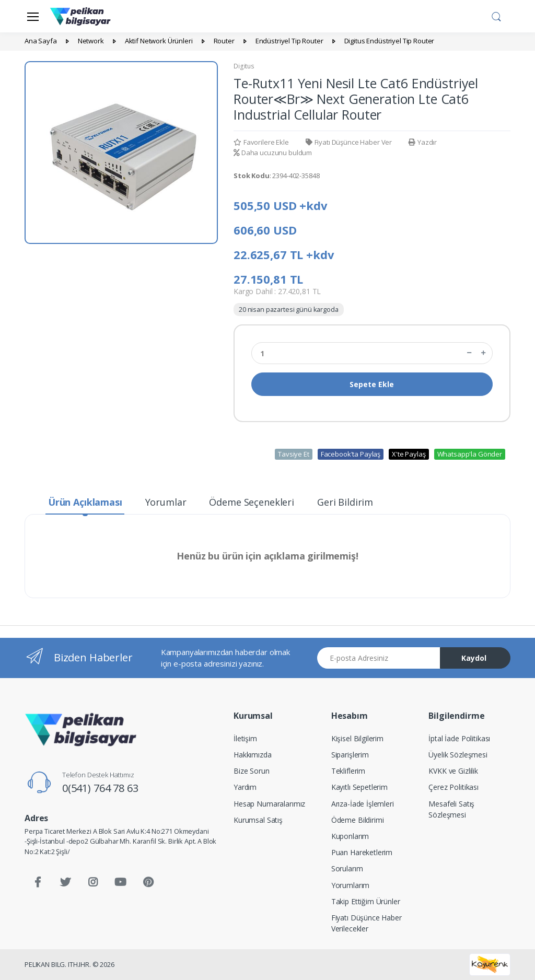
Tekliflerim (348, 771)
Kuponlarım (350, 836)
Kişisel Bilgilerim (357, 738)
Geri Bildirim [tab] (345, 502)
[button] (496, 15)
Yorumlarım (351, 885)
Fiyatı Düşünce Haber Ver (349, 142)
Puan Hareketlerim (362, 852)
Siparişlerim (350, 755)
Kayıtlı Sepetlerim (359, 787)
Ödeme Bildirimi (358, 820)
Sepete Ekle (372, 384)
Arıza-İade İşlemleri (363, 804)
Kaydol (474, 658)
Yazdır (423, 142)
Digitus (244, 66)
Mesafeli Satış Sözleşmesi (451, 809)
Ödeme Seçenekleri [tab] (252, 502)
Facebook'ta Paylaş (351, 454)
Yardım (245, 787)
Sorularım (347, 868)
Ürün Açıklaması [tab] (85, 502)
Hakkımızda (253, 755)
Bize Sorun (252, 771)
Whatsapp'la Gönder (470, 454)
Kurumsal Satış (258, 820)
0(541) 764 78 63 (100, 788)
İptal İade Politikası (459, 738)
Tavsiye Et (294, 454)
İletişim (245, 738)
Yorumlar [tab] (166, 502)
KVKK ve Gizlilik (453, 771)
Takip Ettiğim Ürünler (366, 901)
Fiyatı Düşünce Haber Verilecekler (367, 923)
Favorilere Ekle (261, 142)
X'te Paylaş (409, 454)
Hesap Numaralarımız (269, 804)
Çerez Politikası (453, 787)
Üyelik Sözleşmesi (458, 755)
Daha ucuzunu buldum (273, 153)
